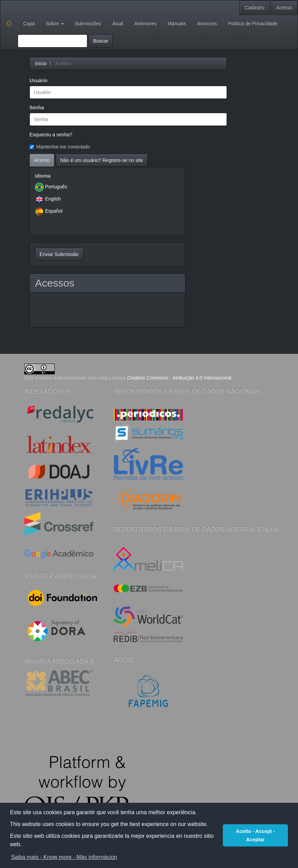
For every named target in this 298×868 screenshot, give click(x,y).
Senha (37, 108)
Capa (29, 24)
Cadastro (255, 8)
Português (56, 187)
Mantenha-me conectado (60, 147)
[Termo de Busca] (52, 41)
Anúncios (207, 24)
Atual (118, 24)
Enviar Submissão (59, 254)
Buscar (101, 41)
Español (54, 211)
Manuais (177, 24)
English (53, 199)
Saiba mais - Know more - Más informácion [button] (64, 857)
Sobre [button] (55, 24)
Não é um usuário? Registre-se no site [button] (102, 160)
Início (41, 63)
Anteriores (146, 24)
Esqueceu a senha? (51, 135)
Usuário (38, 80)
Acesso (284, 8)
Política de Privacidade (253, 24)
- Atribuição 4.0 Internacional (179, 378)
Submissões (88, 24)
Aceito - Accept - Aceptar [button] (256, 835)
